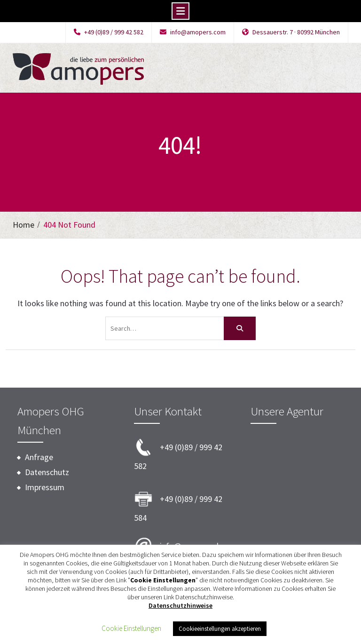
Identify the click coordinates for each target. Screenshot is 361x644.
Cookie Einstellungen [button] (131, 628)
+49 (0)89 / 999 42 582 (114, 32)
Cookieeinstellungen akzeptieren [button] (220, 629)
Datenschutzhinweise (180, 605)
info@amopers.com (198, 32)
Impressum (45, 487)
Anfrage (39, 457)
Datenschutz (47, 472)
